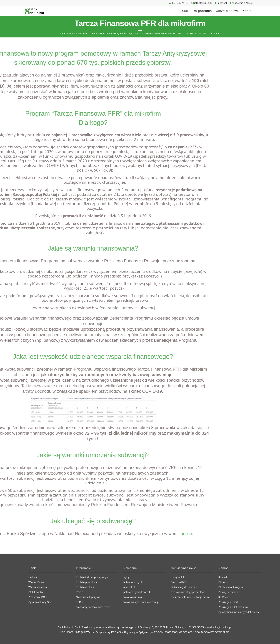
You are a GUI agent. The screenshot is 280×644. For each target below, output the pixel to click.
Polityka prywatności (87, 573)
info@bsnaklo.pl (203, 3)
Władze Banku (36, 573)
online (66, 534)
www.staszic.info (133, 588)
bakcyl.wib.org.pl (133, 573)
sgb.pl (127, 568)
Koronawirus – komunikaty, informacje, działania (116, 34)
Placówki (223, 573)
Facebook (222, 3)
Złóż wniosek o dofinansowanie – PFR (162, 34)
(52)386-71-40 (180, 3)
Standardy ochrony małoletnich (93, 598)
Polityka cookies (85, 578)
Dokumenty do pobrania (184, 578)
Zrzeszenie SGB (37, 588)
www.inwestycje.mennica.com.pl (141, 593)
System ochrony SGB (40, 593)
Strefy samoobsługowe (231, 578)
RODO (80, 583)
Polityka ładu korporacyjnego (92, 568)
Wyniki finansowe (38, 578)
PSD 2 (79, 593)
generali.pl (129, 578)
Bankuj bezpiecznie (229, 583)
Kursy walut (177, 568)
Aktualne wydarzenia (79, 34)
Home (63, 34)
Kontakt (223, 568)
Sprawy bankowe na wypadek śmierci (239, 603)
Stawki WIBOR (179, 573)
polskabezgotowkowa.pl (137, 583)
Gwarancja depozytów (88, 588)
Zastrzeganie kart (228, 593)
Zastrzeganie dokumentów (233, 598)
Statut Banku (36, 583)
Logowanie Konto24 (244, 3)
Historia (33, 568)
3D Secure (224, 588)
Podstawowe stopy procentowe (188, 583)
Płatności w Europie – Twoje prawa (190, 588)
